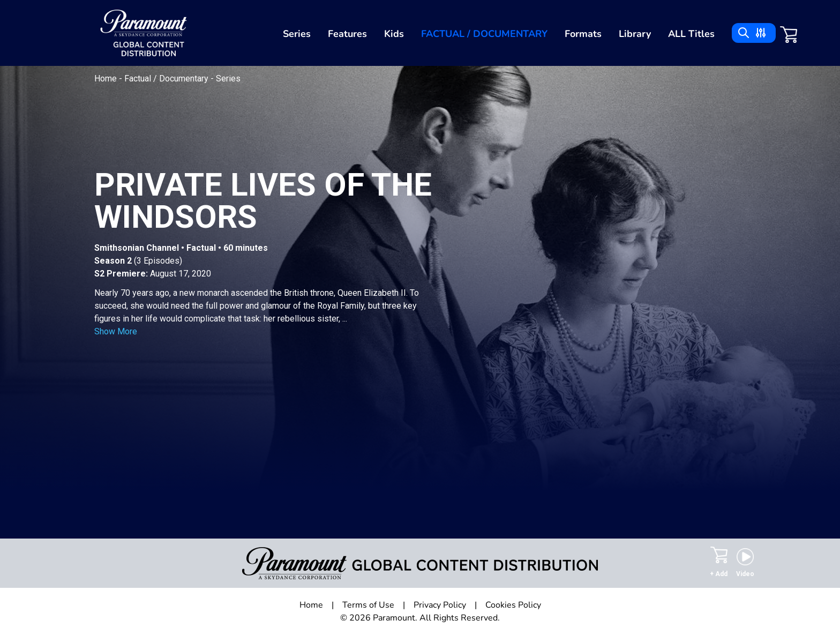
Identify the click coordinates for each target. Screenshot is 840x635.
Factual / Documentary (484, 34)
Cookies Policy (513, 605)
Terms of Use (368, 605)
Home (107, 79)
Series (297, 34)
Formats (583, 34)
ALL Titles (691, 34)
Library (635, 34)
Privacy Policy (440, 605)
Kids (394, 34)
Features (347, 34)
